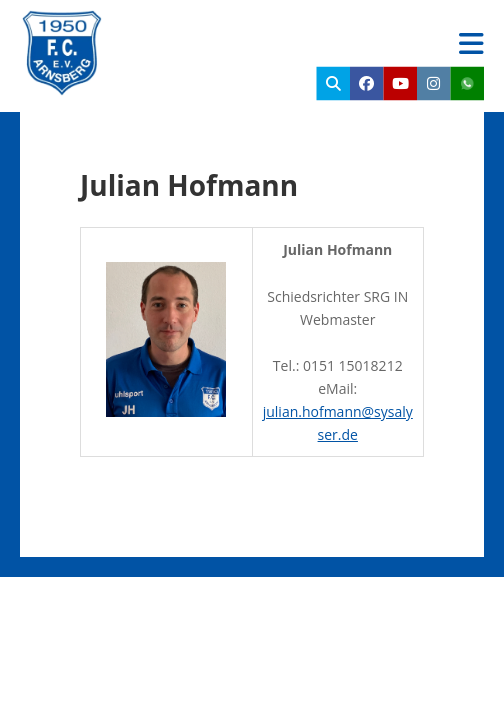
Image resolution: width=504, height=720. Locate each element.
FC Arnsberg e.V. (235, 30)
